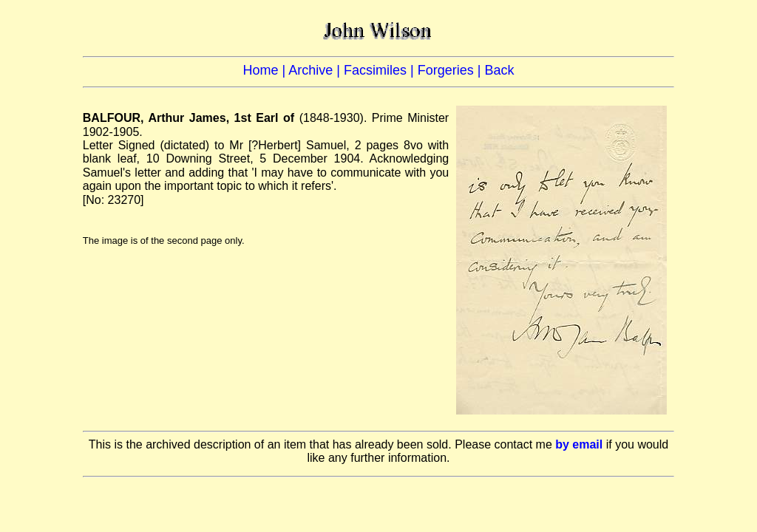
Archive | (316, 70)
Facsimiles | (381, 70)
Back (499, 70)
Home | (266, 70)
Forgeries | (451, 70)
